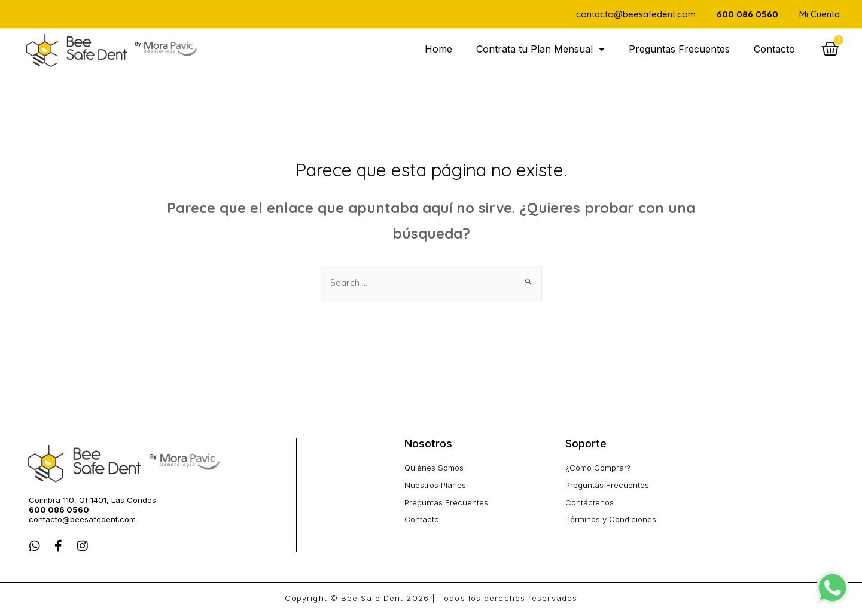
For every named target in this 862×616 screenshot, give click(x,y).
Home (438, 49)
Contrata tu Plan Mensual (540, 49)
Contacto (774, 49)
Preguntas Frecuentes (679, 49)
